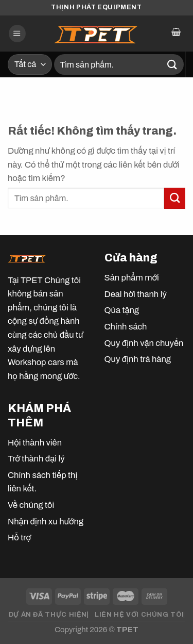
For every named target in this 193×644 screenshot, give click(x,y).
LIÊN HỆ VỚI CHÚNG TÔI (139, 615)
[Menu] (17, 34)
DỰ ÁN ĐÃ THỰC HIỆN (48, 615)
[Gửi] (172, 64)
